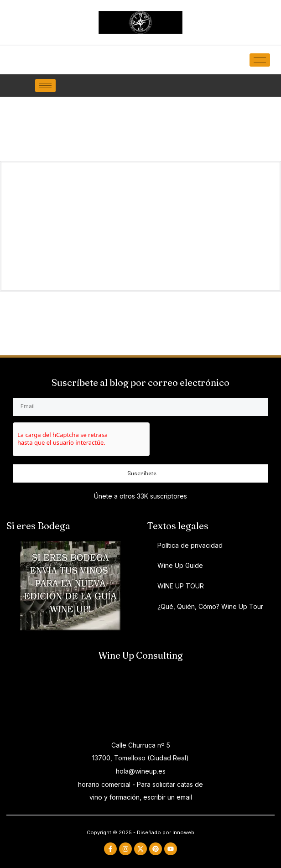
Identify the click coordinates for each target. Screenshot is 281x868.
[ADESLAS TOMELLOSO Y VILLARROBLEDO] (140, 701)
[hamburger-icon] (260, 60)
